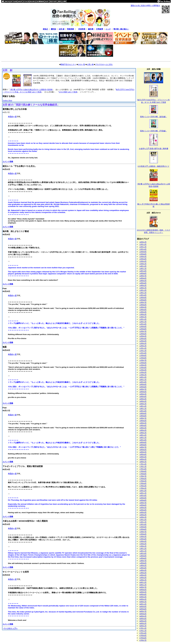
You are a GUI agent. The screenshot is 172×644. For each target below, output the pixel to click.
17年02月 (143, 488)
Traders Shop (7, 100)
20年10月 (143, 382)
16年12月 (143, 491)
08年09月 (143, 607)
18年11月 (143, 438)
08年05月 (143, 616)
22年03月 (143, 341)
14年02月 (143, 573)
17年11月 (143, 467)
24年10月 (143, 271)
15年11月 (143, 522)
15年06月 (143, 534)
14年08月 (143, 558)
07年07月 (143, 640)
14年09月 (143, 556)
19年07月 (143, 418)
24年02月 (143, 285)
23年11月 (143, 293)
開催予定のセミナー (68, 64)
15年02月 (143, 544)
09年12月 (143, 582)
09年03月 (143, 597)
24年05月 (143, 281)
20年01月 (143, 404)
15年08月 (143, 529)
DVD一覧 (81, 64)
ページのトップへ (10, 628)
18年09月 (143, 442)
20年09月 (143, 384)
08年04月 (143, 619)
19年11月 (143, 409)
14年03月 (143, 570)
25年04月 (143, 259)
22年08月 (143, 329)
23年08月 (143, 300)
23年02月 (143, 314)
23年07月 (143, 302)
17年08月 (143, 474)
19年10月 (143, 411)
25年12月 (143, 244)
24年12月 (143, 266)
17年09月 (143, 471)
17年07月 (143, 476)
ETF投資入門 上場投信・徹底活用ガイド (154, 166)
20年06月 (143, 392)
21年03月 (143, 370)
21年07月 (143, 360)
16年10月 (143, 495)
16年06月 (143, 505)
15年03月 (143, 541)
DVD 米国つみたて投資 (68, 92)
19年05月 (143, 423)
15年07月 (143, 532)
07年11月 (143, 631)
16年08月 (143, 500)
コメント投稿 (8, 162)
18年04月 (143, 454)
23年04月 (143, 310)
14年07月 (143, 561)
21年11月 (143, 351)
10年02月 (143, 578)
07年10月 (143, 633)
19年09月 (143, 413)
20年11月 (143, 380)
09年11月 (143, 585)
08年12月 (143, 604)
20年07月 (143, 389)
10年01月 (143, 580)
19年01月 (143, 433)
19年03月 (143, 428)
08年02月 (143, 623)
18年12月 (143, 435)
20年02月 (143, 401)
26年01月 (143, 242)
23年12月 (143, 290)
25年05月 (143, 256)
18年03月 (143, 457)
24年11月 (143, 269)
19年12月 (143, 406)
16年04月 (143, 510)
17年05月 (143, 481)
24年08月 (143, 273)
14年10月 (143, 553)
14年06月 (143, 563)
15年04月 (143, 539)
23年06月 (143, 305)
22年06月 (143, 334)
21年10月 (143, 353)
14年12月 (143, 549)
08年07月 (143, 611)
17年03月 (143, 486)
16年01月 (143, 517)
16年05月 (143, 508)
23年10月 (143, 295)
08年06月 (143, 614)
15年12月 (143, 520)
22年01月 (143, 346)
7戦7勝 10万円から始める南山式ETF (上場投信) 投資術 (31, 90)
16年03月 (143, 512)
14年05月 (143, 565)
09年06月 (143, 590)
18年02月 (143, 459)
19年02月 (143, 430)
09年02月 (143, 599)
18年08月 (143, 445)
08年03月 (143, 621)
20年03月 (143, 399)
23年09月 (143, 298)
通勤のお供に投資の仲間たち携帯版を (145, 6)
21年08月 (143, 358)
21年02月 (143, 372)
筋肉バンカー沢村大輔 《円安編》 (153, 131)
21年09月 (143, 355)
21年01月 (143, 375)
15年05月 (143, 537)
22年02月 (143, 343)
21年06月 (143, 363)
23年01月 (143, 317)
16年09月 (143, 498)
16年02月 (143, 515)
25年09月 (143, 252)
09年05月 (143, 592)
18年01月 (143, 462)
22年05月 (143, 336)
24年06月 (143, 278)
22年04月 (143, 339)
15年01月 (143, 546)
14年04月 (143, 568)
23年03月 (143, 312)
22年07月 (143, 331)
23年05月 (143, 307)
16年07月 (143, 503)
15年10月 (143, 524)
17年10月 (143, 469)
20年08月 (143, 387)
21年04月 (143, 368)
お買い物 (90, 64)
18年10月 (143, 440)
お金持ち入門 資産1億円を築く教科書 (154, 149)
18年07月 (143, 447)
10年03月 (143, 575)
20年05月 (143, 394)
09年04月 (143, 594)
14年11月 (143, 551)
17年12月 (143, 464)
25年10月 (143, 249)
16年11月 (143, 493)
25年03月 (143, 261)
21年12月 (143, 348)
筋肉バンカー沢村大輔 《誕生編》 (153, 117)
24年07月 (143, 276)
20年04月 (143, 396)
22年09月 (143, 326)
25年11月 (143, 247)
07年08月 (143, 638)
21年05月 (143, 365)
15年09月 (143, 527)
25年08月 (143, 254)
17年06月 (143, 479)
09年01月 (143, 602)
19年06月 (143, 421)
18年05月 (143, 452)
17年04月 (143, 483)
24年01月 (143, 288)
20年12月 (143, 377)
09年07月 (143, 587)
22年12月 (143, 319)
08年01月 (143, 626)
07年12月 (143, 628)
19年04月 (143, 425)
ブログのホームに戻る (104, 64)
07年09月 (143, 635)
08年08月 (143, 609)
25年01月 (143, 264)
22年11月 (143, 322)
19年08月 (143, 416)
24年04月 (143, 283)
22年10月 (143, 324)
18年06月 (143, 450)
